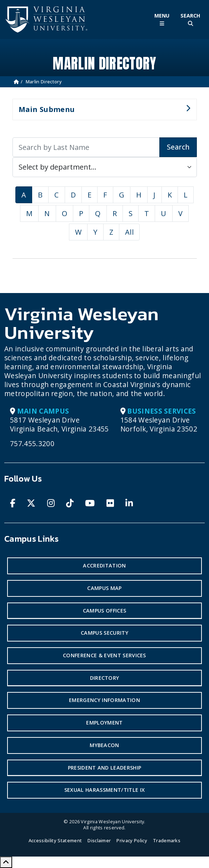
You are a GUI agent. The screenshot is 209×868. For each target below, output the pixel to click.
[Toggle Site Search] (190, 19)
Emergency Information (104, 700)
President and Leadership (105, 768)
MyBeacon (104, 745)
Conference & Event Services (104, 655)
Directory (105, 678)
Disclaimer (99, 840)
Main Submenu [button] (102, 112)
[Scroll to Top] (6, 862)
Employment (104, 723)
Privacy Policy (132, 840)
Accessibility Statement (55, 840)
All (129, 232)
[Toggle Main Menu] (162, 19)
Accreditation (104, 565)
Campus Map (104, 588)
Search (178, 147)
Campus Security (104, 633)
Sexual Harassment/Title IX (104, 790)
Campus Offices (104, 611)
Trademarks (167, 840)
